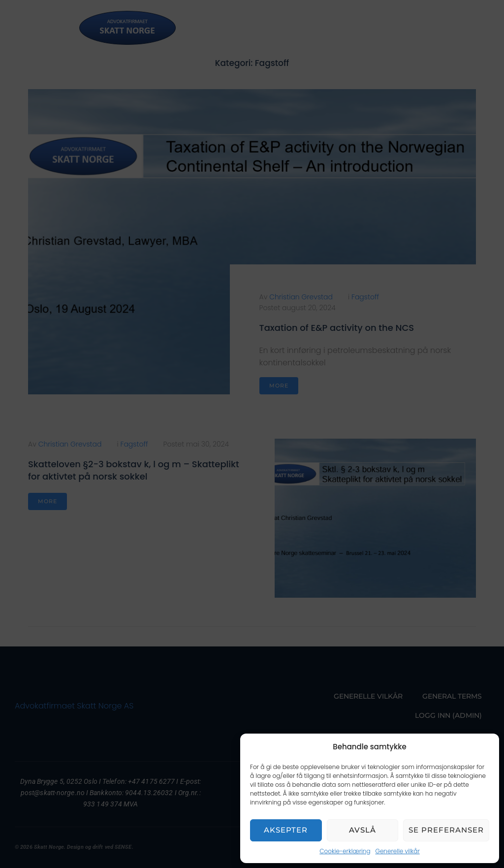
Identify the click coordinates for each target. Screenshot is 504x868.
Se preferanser (446, 830)
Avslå (362, 830)
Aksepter (286, 830)
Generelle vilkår (398, 851)
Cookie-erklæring (345, 851)
